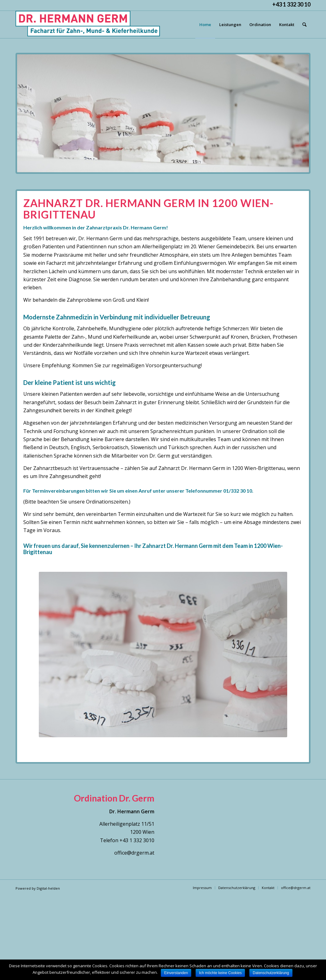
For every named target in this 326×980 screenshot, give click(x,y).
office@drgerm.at (134, 853)
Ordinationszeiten (107, 502)
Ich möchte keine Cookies (220, 973)
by (34, 888)
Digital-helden (48, 888)
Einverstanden (176, 973)
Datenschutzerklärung (271, 973)
